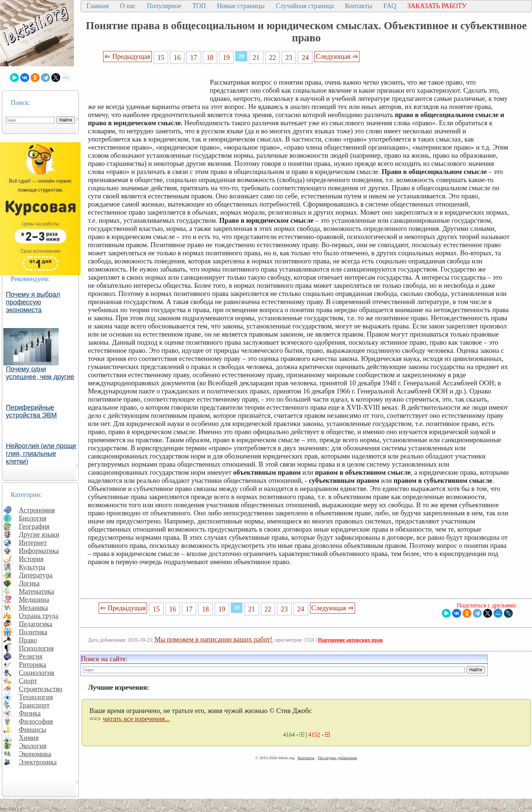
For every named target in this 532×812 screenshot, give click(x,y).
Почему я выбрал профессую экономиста (33, 302)
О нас (128, 6)
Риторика (33, 664)
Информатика (39, 551)
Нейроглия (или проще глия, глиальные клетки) (41, 454)
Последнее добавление (337, 758)
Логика (29, 583)
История (31, 559)
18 (210, 57)
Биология (33, 518)
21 (256, 57)
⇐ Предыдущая (127, 56)
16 (177, 57)
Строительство (41, 689)
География (34, 526)
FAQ (390, 6)
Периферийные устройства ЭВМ (31, 411)
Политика (33, 632)
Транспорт (34, 705)
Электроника (38, 762)
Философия (36, 721)
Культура (32, 567)
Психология (36, 648)
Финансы (33, 729)
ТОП (199, 6)
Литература (36, 575)
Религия (31, 656)
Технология (36, 697)
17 (194, 57)
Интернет (33, 543)
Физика (30, 713)
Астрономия (37, 510)
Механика (33, 608)
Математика (37, 591)
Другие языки (39, 534)
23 (289, 57)
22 (272, 57)
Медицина (34, 599)
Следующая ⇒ (337, 56)
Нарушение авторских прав (350, 640)
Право (28, 640)
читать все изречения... (136, 719)
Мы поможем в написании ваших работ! (213, 639)
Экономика (35, 754)
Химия (29, 738)
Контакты (358, 6)
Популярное (164, 6)
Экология (33, 746)
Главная (98, 6)
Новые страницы (241, 6)
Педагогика (36, 624)
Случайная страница (305, 6)
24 (305, 57)
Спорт (28, 681)
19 (226, 57)
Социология (37, 673)
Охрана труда (39, 616)
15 (161, 57)
